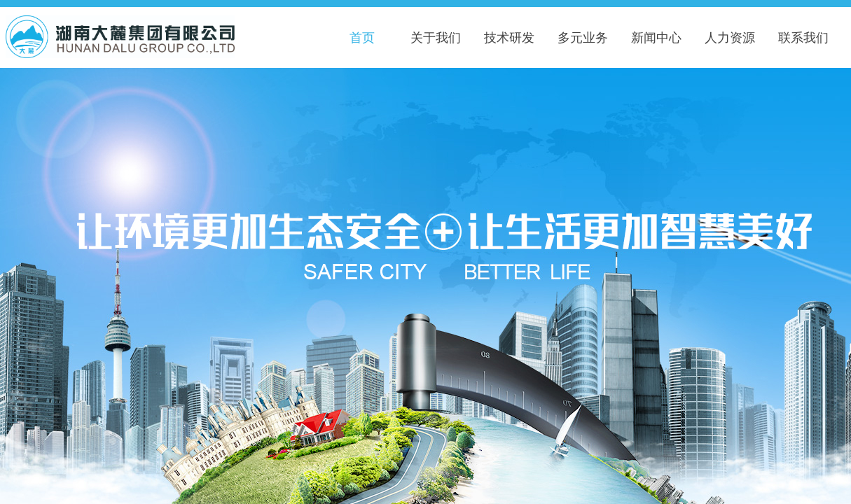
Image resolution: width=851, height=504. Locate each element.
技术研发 (509, 38)
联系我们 (803, 38)
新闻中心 (656, 38)
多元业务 (583, 38)
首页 (362, 38)
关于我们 (436, 38)
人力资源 (730, 38)
